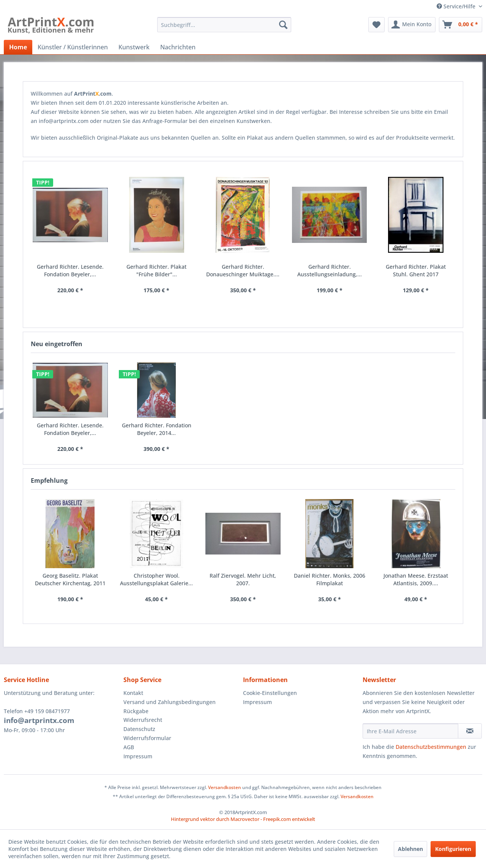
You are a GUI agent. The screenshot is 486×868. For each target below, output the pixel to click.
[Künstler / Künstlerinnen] (73, 47)
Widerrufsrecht (143, 720)
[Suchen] (283, 25)
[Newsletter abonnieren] (470, 731)
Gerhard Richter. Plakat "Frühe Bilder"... (156, 270)
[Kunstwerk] (134, 47)
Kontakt (133, 693)
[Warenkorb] (461, 25)
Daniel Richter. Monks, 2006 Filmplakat (330, 579)
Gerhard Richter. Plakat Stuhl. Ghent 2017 (416, 270)
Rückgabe (136, 711)
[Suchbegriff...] (224, 25)
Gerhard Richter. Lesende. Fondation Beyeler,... (70, 429)
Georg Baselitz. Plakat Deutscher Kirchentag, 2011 (70, 579)
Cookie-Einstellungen (270, 693)
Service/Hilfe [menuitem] (457, 6)
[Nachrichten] (178, 47)
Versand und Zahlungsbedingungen (170, 702)
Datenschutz (139, 729)
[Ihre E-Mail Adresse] (410, 731)
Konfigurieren (453, 849)
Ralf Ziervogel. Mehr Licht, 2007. (243, 579)
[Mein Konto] (412, 25)
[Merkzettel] (376, 25)
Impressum (138, 756)
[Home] (18, 47)
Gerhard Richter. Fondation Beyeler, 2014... (157, 429)
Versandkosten (225, 787)
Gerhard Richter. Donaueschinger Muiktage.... (243, 270)
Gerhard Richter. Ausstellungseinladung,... (330, 270)
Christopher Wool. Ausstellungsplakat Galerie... (156, 579)
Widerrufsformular (147, 738)
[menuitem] (224, 25)
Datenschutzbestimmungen (431, 747)
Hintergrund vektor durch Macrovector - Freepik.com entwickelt (243, 819)
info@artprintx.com (39, 720)
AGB (129, 747)
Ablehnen (410, 849)
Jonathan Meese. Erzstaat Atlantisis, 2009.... (416, 579)
